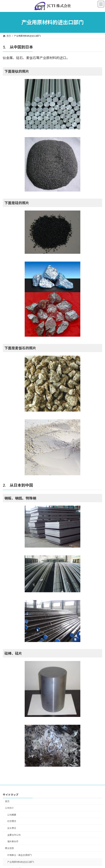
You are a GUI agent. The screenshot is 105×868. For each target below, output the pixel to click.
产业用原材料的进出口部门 (21, 862)
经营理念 (12, 821)
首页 (7, 801)
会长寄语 (12, 828)
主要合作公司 (14, 835)
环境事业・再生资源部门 (19, 855)
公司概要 (12, 815)
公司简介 (9, 808)
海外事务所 (13, 841)
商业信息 (9, 848)
